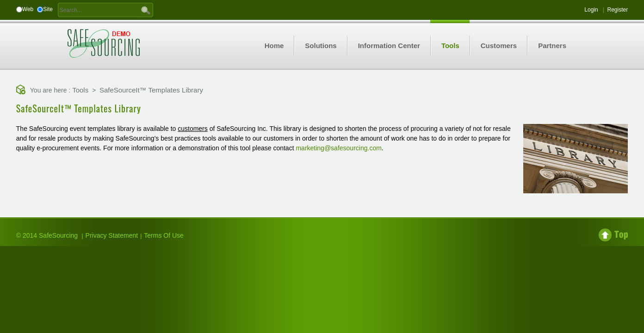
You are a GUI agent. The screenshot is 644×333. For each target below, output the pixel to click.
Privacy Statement (112, 235)
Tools (80, 90)
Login (591, 10)
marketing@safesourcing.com (338, 148)
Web (28, 9)
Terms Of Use (164, 235)
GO (146, 10)
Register (618, 10)
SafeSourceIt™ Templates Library (151, 90)
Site (48, 9)
